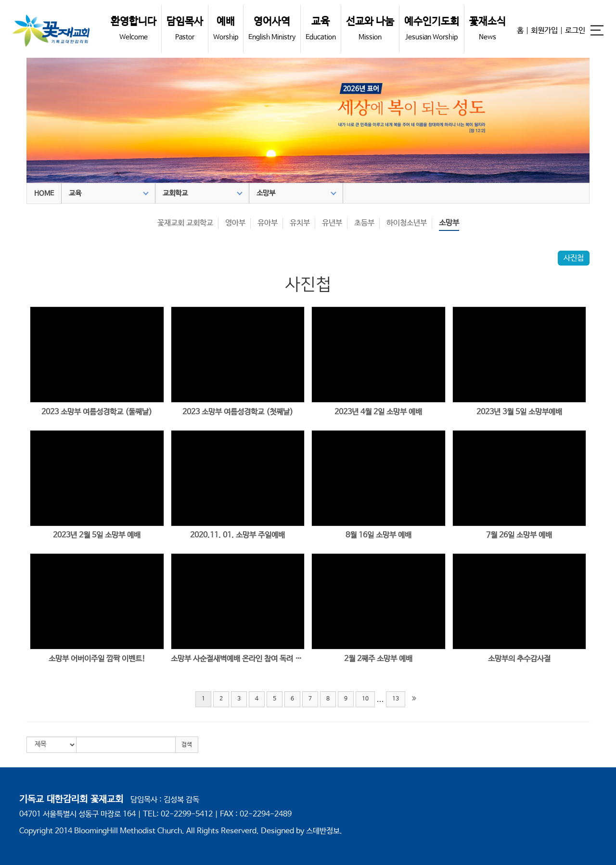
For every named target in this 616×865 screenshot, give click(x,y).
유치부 (300, 223)
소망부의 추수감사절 (519, 659)
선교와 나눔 (370, 28)
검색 (187, 745)
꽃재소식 (488, 28)
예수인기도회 (432, 28)
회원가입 (544, 31)
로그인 (575, 31)
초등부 (364, 223)
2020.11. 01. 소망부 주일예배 (237, 535)
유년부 (332, 223)
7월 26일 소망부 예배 (519, 535)
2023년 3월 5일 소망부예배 (519, 412)
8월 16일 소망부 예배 (379, 535)
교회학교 (203, 193)
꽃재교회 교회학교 (185, 223)
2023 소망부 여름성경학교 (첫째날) (238, 412)
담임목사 (185, 28)
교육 (321, 28)
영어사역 (272, 28)
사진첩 (574, 258)
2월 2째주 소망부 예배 (378, 659)
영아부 (235, 223)
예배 (226, 28)
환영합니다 (134, 28)
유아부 (268, 223)
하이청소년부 (407, 223)
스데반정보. (324, 831)
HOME (44, 193)
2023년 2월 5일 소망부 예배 (97, 535)
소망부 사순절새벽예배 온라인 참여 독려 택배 (238, 659)
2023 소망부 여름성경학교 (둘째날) (97, 412)
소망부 (296, 193)
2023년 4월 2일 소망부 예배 (378, 412)
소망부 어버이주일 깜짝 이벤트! (97, 659)
